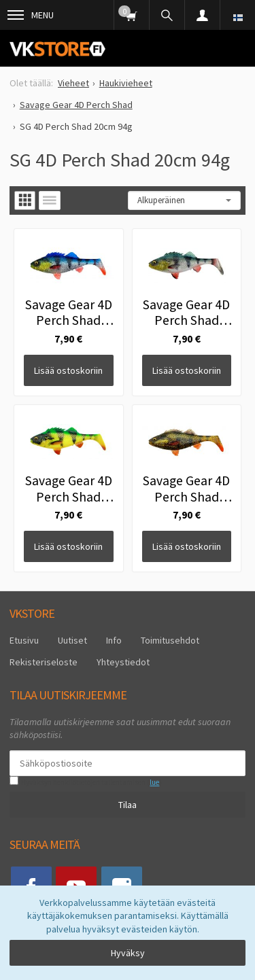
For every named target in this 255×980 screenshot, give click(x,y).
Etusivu (24, 640)
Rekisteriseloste (44, 662)
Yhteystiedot (123, 662)
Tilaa (128, 805)
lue (154, 782)
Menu (31, 15)
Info (114, 640)
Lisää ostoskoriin (68, 370)
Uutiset (72, 640)
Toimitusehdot (170, 640)
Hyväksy (128, 953)
